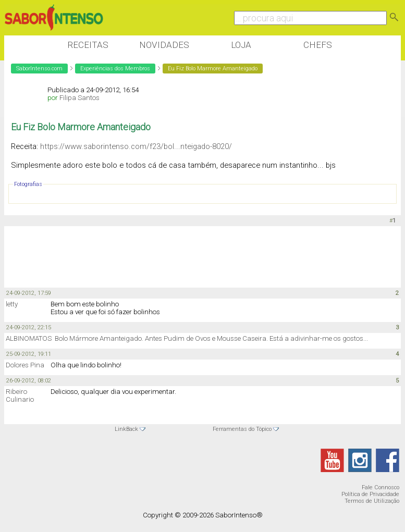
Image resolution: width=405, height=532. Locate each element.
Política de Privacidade (370, 494)
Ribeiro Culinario (20, 395)
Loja (241, 45)
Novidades (164, 45)
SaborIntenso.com (39, 69)
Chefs (318, 45)
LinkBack (126, 429)
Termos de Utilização (372, 501)
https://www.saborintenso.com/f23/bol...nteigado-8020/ (136, 146)
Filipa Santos (79, 98)
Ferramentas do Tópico (242, 429)
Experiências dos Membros (115, 69)
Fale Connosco (381, 487)
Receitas (88, 45)
